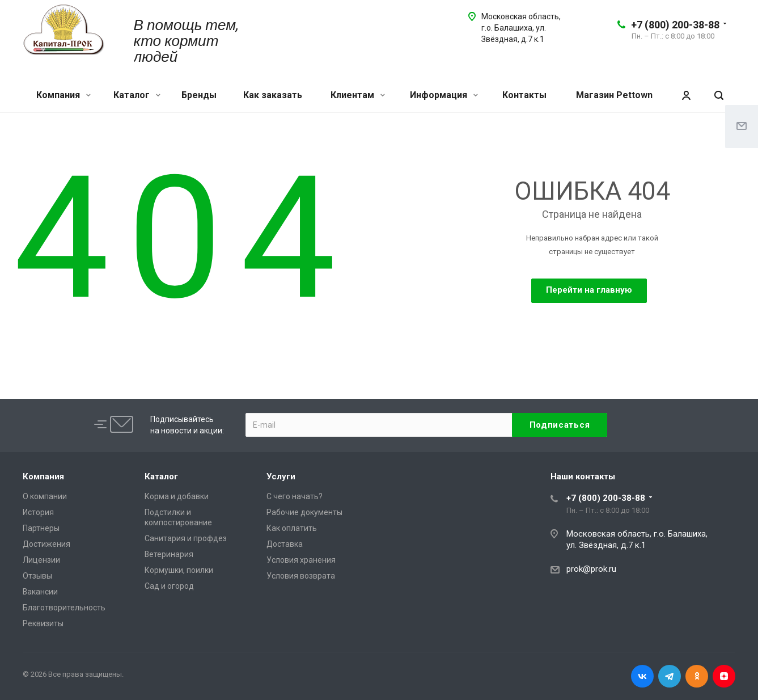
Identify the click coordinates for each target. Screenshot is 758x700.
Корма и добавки (177, 496)
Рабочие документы (304, 512)
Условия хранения (301, 560)
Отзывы (37, 576)
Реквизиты (43, 623)
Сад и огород (169, 586)
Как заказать (273, 95)
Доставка (285, 544)
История (38, 512)
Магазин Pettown (614, 95)
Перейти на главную (589, 290)
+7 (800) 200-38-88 (675, 25)
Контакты (524, 95)
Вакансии (40, 592)
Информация (444, 95)
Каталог (137, 95)
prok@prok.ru (591, 569)
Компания (63, 95)
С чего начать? (295, 496)
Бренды (199, 95)
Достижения (46, 544)
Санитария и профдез (186, 538)
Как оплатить (292, 528)
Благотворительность (64, 608)
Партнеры (41, 528)
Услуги (281, 476)
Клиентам (358, 95)
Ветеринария (169, 554)
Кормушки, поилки (179, 570)
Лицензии (41, 560)
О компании (45, 496)
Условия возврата (301, 576)
